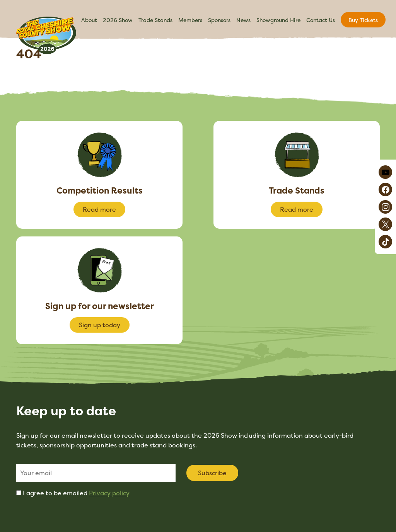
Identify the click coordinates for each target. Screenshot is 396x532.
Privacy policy (109, 493)
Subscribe (212, 473)
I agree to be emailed (76, 493)
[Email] (96, 473)
